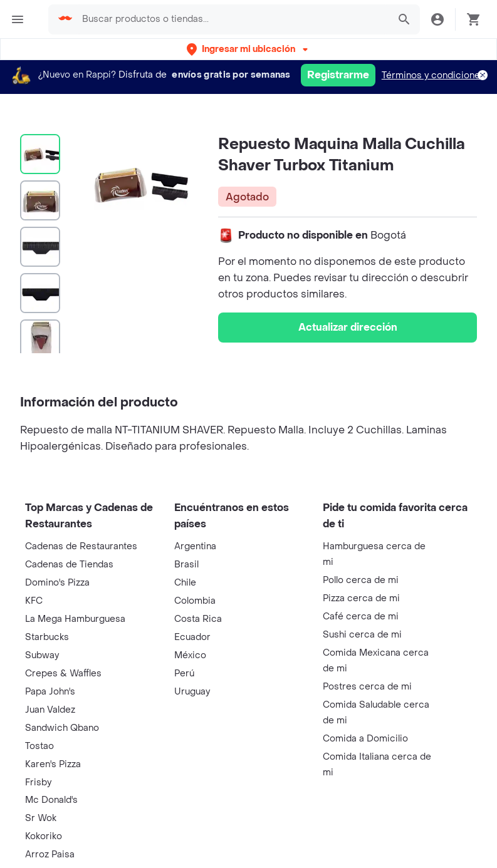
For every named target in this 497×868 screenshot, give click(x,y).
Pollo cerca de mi (361, 580)
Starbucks (47, 637)
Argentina (195, 546)
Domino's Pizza (57, 583)
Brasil (186, 565)
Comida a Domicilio (365, 739)
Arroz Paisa (50, 855)
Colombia (195, 601)
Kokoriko (44, 836)
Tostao (39, 746)
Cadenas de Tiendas (69, 565)
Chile (185, 583)
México (190, 655)
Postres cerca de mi (367, 687)
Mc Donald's (51, 800)
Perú (184, 674)
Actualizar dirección (348, 327)
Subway (42, 655)
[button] (248, 49)
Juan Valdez (50, 710)
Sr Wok (41, 818)
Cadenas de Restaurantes (81, 546)
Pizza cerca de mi (361, 598)
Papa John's (50, 692)
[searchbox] (232, 19)
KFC (34, 601)
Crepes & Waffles (63, 674)
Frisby (38, 783)
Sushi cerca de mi (362, 635)
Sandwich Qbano (62, 728)
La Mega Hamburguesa (75, 619)
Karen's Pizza (53, 764)
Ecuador (192, 637)
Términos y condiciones (433, 75)
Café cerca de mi (361, 617)
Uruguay (192, 692)
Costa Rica (198, 619)
